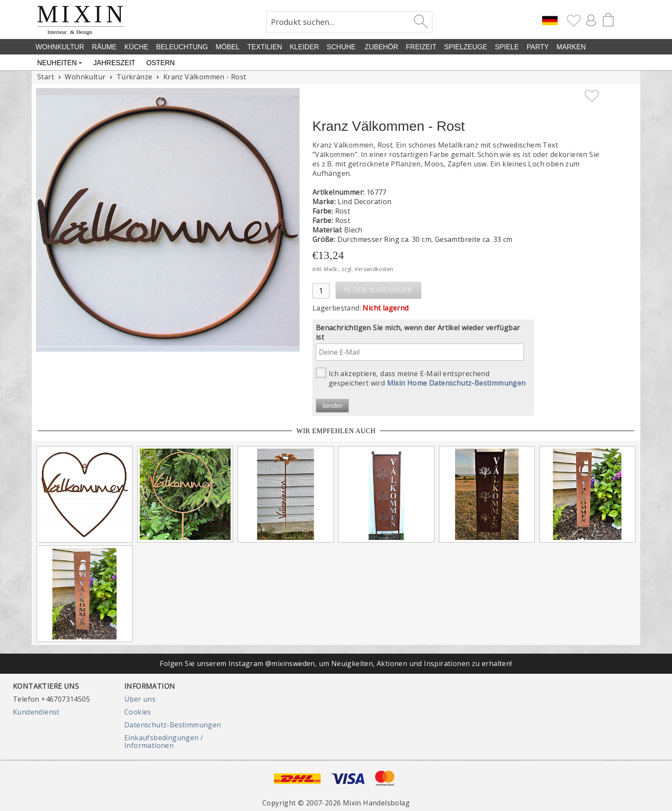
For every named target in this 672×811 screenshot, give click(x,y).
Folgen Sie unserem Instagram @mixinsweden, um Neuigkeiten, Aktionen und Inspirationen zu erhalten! (336, 663)
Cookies (138, 712)
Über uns (140, 699)
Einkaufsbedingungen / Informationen (164, 742)
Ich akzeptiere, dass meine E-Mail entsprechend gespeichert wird (421, 378)
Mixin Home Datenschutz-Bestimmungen (456, 383)
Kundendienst (36, 712)
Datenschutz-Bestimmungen (173, 725)
